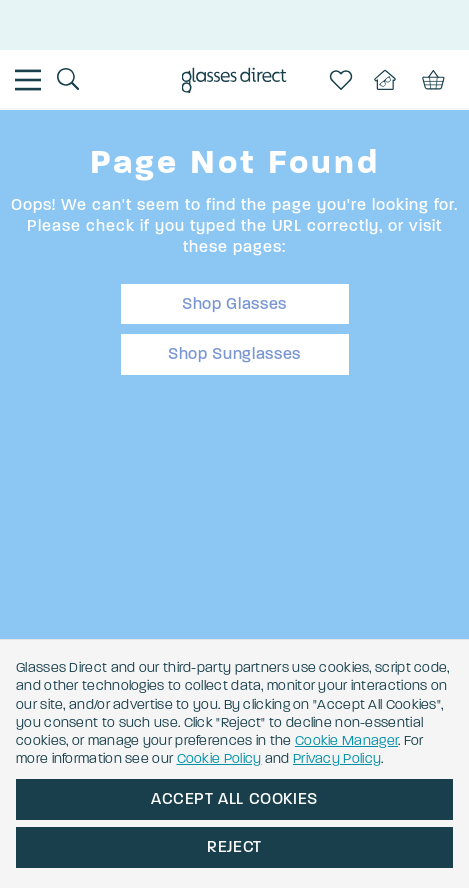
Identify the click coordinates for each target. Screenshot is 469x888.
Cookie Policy (219, 758)
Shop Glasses (234, 303)
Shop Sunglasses (234, 353)
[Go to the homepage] (234, 82)
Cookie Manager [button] (346, 740)
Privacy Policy (337, 758)
